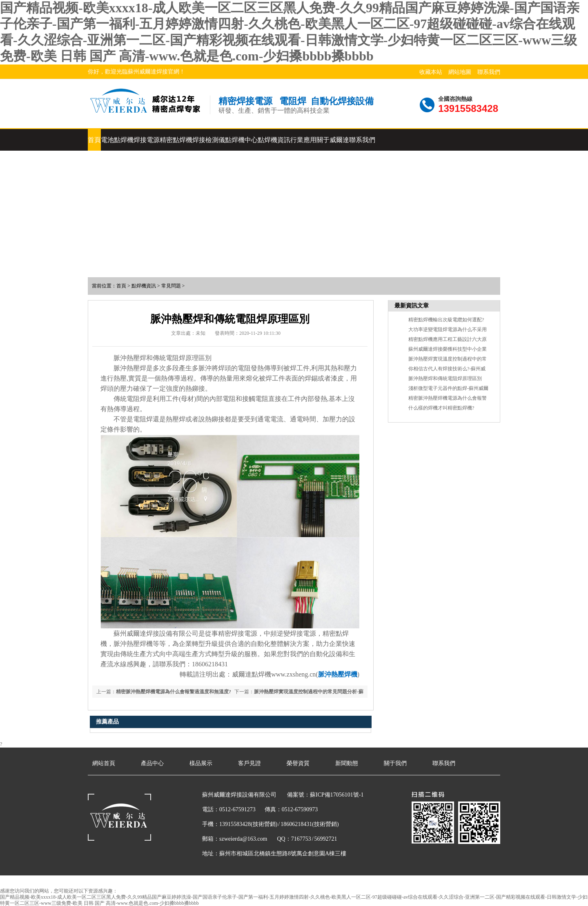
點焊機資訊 (274, 140)
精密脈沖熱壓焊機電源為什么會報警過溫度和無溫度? (174, 692)
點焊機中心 (241, 140)
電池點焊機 (117, 140)
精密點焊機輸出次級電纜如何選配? (446, 320)
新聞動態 (347, 763)
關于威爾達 (333, 140)
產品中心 (152, 763)
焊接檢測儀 (209, 140)
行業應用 (303, 140)
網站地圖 (460, 72)
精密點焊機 (176, 140)
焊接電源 (147, 140)
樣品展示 (201, 763)
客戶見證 (249, 763)
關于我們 (395, 763)
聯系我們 (489, 72)
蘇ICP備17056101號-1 (337, 795)
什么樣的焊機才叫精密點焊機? (441, 408)
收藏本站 (431, 72)
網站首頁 (104, 763)
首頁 (94, 140)
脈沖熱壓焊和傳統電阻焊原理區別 (445, 378)
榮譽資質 (298, 763)
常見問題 (171, 286)
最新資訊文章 (412, 306)
